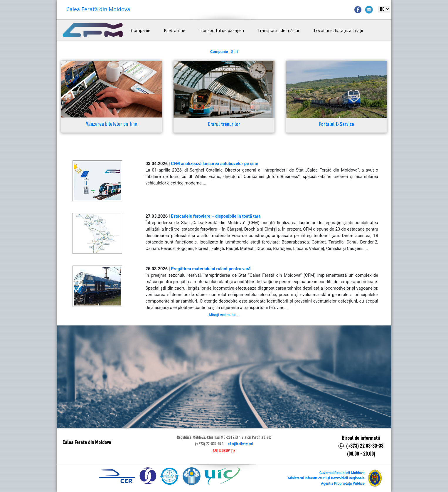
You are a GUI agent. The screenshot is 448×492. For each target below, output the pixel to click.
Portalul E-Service (337, 125)
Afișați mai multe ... (224, 315)
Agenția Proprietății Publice (343, 483)
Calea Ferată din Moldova (98, 9)
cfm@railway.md (240, 444)
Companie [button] (141, 30)
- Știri (224, 52)
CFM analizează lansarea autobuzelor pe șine (214, 164)
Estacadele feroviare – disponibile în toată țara (216, 216)
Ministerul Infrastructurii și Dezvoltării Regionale (326, 478)
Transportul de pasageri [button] (221, 30)
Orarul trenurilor (224, 125)
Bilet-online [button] (175, 30)
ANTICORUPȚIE (224, 451)
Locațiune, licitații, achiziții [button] (338, 30)
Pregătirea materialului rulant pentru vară (211, 269)
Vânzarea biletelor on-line (112, 124)
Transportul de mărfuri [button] (279, 30)
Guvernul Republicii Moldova (342, 473)
